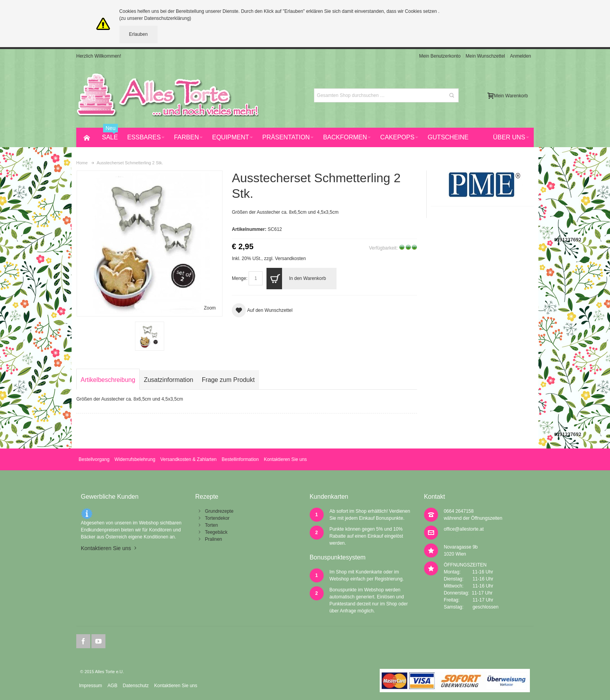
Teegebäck (216, 532)
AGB (112, 686)
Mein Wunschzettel (485, 56)
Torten (211, 525)
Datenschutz (136, 686)
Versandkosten (290, 259)
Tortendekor (217, 518)
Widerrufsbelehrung (135, 459)
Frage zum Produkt (228, 380)
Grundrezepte (219, 511)
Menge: (240, 278)
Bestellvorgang (94, 459)
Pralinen (214, 539)
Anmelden (521, 56)
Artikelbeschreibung (108, 380)
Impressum (90, 686)
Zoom (210, 308)
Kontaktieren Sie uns (285, 459)
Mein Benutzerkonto (440, 56)
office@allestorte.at (464, 529)
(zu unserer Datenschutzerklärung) (155, 18)
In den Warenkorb (296, 279)
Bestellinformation (240, 459)
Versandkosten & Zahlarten (188, 459)
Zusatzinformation (169, 380)
